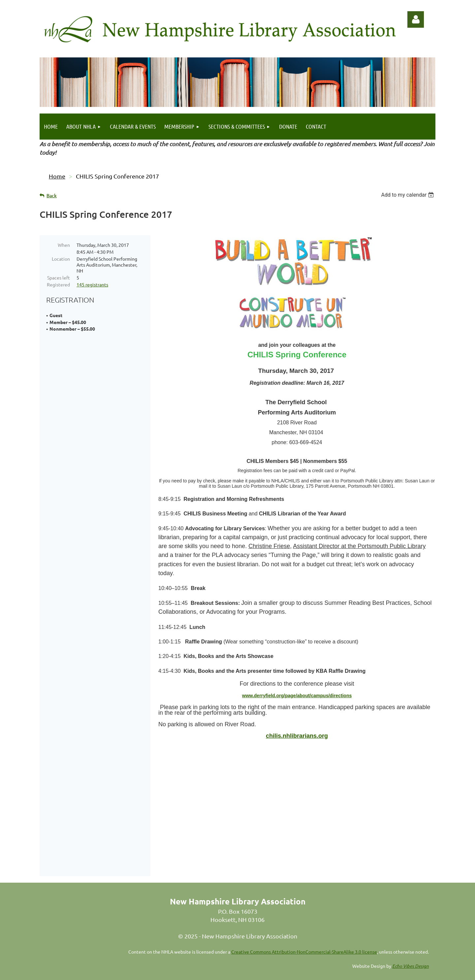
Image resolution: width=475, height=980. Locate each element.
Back (52, 196)
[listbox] (408, 195)
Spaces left (59, 278)
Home (57, 176)
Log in (416, 19)
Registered (58, 284)
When (64, 245)
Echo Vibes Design (411, 959)
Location (61, 259)
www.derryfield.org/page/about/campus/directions (297, 696)
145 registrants (92, 284)
